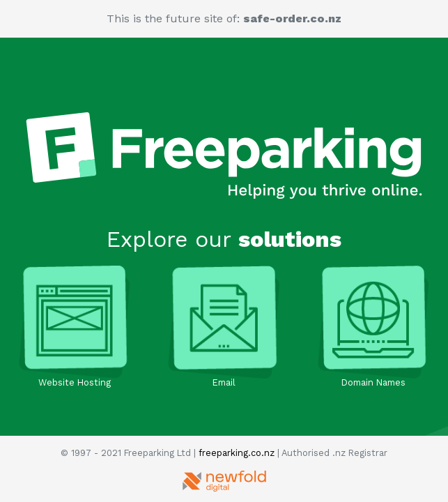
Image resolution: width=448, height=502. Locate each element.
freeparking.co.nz (237, 453)
